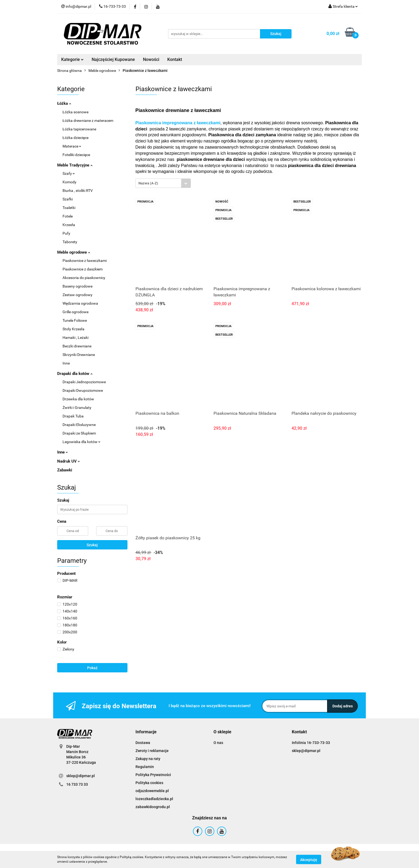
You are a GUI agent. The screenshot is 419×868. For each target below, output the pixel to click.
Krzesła (69, 225)
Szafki (68, 199)
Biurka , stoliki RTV (78, 191)
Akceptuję (309, 859)
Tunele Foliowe (75, 320)
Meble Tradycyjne (75, 165)
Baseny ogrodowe (77, 286)
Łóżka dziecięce (75, 138)
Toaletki (69, 208)
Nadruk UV (69, 461)
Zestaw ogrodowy (77, 295)
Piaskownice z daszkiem (83, 269)
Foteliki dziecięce (76, 155)
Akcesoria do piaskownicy (84, 278)
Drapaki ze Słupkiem (79, 433)
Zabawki (65, 470)
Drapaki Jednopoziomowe (84, 382)
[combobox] (163, 183)
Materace (72, 146)
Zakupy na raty (148, 759)
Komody (69, 182)
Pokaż (92, 668)
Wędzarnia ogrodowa (80, 303)
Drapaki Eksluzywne (79, 425)
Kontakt (175, 59)
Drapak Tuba (73, 416)
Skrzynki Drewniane (79, 355)
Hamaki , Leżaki (75, 338)
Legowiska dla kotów (82, 442)
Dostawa (143, 743)
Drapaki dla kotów (75, 374)
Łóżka (64, 103)
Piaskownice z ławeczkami (85, 261)
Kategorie (72, 59)
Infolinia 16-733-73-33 (311, 743)
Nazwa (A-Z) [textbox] (148, 183)
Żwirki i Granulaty (77, 408)
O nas (218, 743)
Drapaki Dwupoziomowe (83, 390)
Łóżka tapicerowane (79, 129)
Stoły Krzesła (73, 329)
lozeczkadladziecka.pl (154, 799)
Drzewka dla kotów (78, 399)
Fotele (68, 216)
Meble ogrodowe (74, 252)
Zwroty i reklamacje (152, 751)
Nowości (151, 59)
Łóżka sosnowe (75, 112)
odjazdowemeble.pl (152, 791)
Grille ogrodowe (75, 312)
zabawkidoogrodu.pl (153, 807)
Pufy (66, 233)
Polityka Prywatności (153, 775)
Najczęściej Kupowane (113, 59)
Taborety (70, 242)
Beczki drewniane (77, 346)
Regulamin (145, 767)
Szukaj (92, 545)
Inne (66, 363)
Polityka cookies (149, 783)
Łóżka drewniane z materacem (88, 121)
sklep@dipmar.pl (81, 776)
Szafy (69, 173)
